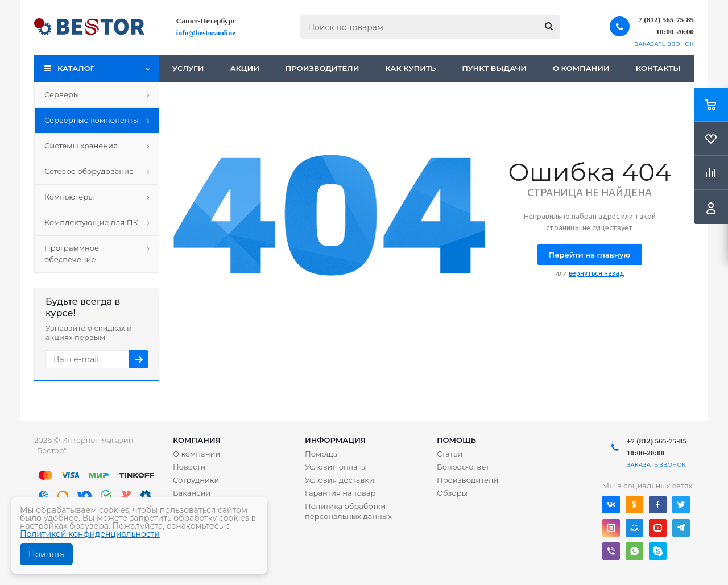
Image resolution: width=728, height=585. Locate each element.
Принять (46, 554)
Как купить (410, 68)
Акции (244, 68)
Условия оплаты (336, 467)
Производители (322, 68)
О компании (581, 68)
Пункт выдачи (494, 68)
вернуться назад (596, 273)
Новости (189, 467)
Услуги (188, 68)
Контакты (658, 68)
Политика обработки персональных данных (348, 511)
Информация (335, 440)
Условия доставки (340, 480)
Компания (197, 440)
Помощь (456, 440)
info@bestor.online (206, 33)
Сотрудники (196, 480)
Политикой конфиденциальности (90, 534)
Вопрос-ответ (463, 467)
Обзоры (452, 493)
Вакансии (192, 493)
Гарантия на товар (340, 493)
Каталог (76, 68)
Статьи (450, 454)
